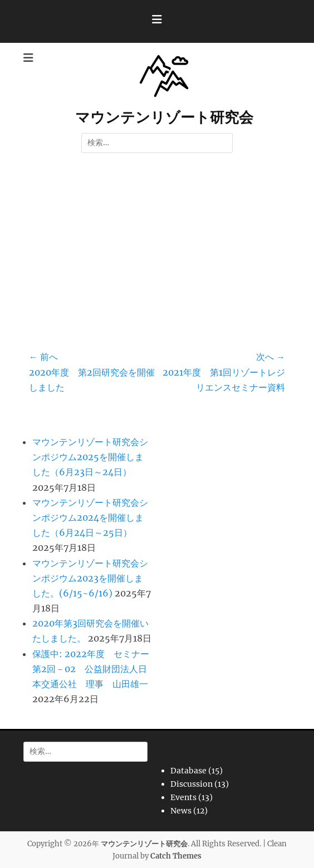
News (181, 811)
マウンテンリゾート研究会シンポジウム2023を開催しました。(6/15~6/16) (90, 578)
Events (183, 797)
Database (188, 771)
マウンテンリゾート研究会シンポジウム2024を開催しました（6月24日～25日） (90, 517)
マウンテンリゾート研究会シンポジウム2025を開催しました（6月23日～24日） (90, 457)
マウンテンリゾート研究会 (164, 117)
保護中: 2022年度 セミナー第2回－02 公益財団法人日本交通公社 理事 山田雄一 (91, 669)
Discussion (192, 784)
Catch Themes (176, 856)
